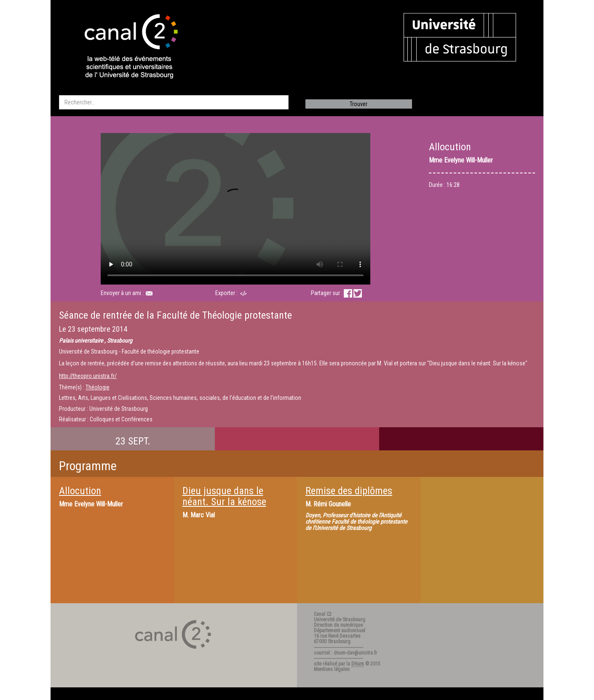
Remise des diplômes (349, 491)
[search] (174, 102)
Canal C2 (323, 614)
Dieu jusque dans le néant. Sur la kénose (224, 496)
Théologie (98, 387)
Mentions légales (332, 669)
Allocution (80, 491)
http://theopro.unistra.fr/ (88, 376)
